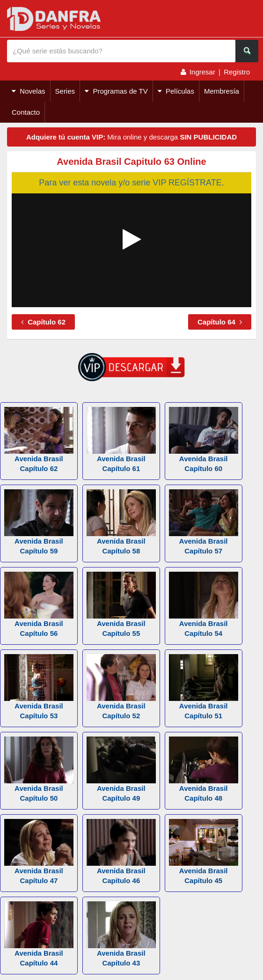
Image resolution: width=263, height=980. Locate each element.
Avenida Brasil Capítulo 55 (121, 604)
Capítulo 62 (43, 322)
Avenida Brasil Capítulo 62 (39, 440)
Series (65, 91)
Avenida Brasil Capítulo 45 (204, 852)
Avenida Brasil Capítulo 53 (39, 687)
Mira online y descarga (131, 137)
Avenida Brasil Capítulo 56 (39, 604)
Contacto (26, 112)
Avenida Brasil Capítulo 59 (39, 522)
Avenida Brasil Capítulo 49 (121, 769)
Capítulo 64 (220, 322)
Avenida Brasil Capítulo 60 (204, 440)
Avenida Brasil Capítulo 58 (121, 522)
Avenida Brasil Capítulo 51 (204, 687)
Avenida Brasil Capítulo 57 (204, 522)
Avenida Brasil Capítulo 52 (121, 687)
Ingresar (202, 72)
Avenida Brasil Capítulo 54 (204, 604)
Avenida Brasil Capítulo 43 (121, 934)
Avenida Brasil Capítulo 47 (39, 852)
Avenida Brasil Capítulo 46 (121, 852)
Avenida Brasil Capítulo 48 (204, 769)
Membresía (222, 91)
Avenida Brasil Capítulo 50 (39, 769)
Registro (237, 72)
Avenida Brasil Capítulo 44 (39, 934)
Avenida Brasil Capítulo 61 (121, 440)
